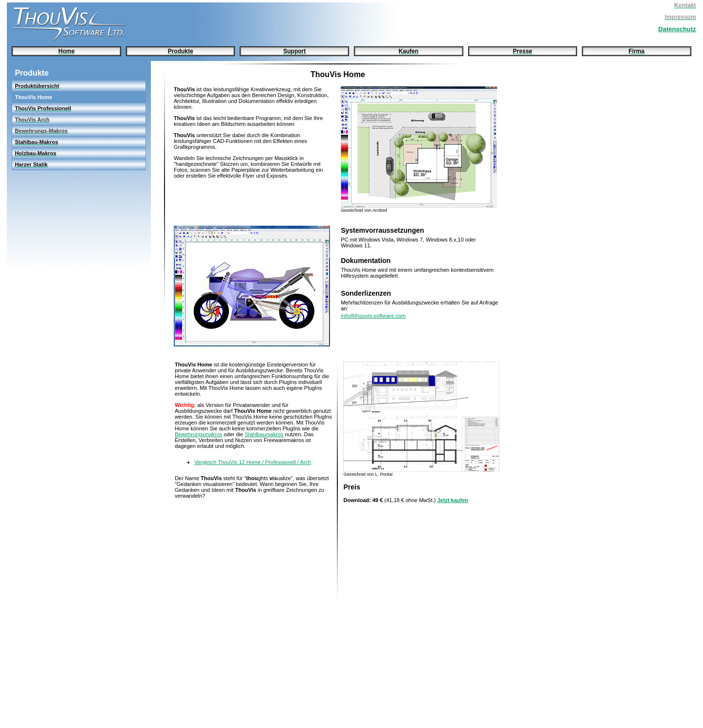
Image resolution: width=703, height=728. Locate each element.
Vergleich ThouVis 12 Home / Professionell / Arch (253, 462)
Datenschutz (677, 29)
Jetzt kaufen (453, 500)
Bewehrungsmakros (198, 434)
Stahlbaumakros (264, 434)
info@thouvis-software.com (373, 316)
